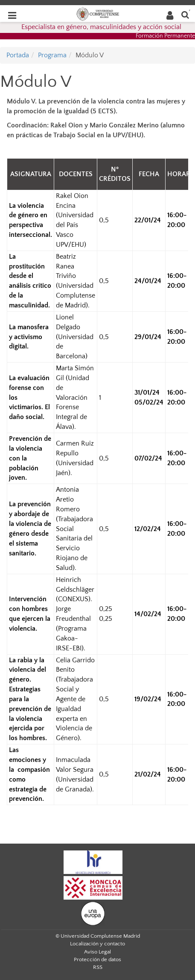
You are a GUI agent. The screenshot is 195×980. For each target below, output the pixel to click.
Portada (18, 55)
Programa (52, 55)
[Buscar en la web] (185, 14)
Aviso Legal (97, 952)
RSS (98, 967)
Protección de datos (97, 959)
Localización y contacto (97, 944)
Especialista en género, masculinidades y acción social (101, 27)
